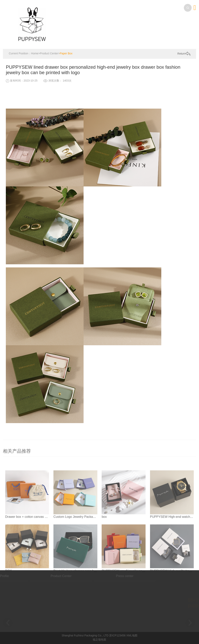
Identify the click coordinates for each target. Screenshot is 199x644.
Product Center (49, 54)
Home (35, 54)
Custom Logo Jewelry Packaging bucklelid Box (86, 535)
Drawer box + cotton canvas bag (28, 535)
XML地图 (132, 635)
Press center (101, 576)
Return (184, 54)
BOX (9, 589)
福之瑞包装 (99, 640)
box (104, 535)
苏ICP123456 (117, 635)
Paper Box (66, 54)
